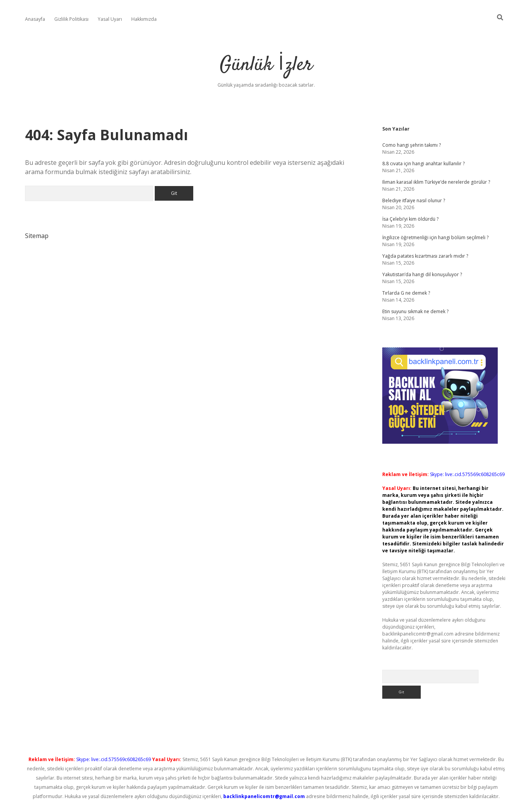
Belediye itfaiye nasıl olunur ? (414, 200)
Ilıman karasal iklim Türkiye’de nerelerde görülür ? (436, 182)
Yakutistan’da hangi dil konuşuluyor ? (422, 274)
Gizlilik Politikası (71, 19)
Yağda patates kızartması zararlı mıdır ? (425, 256)
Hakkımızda (144, 19)
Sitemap (37, 236)
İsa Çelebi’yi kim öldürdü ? (410, 219)
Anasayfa (35, 19)
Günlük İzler (266, 65)
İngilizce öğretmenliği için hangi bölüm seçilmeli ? (435, 237)
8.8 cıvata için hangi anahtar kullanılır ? (423, 164)
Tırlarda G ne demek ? (406, 293)
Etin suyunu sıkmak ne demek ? (415, 311)
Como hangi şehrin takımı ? (412, 145)
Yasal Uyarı (110, 19)
